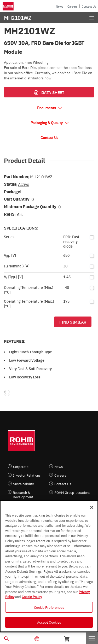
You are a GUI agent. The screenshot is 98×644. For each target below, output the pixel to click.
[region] (49, 566)
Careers (72, 6)
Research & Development (23, 495)
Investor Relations (27, 475)
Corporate (21, 467)
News (59, 6)
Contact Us (89, 6)
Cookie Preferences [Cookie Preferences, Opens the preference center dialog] (49, 607)
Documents (49, 108)
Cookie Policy (32, 596)
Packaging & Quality (50, 122)
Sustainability (23, 484)
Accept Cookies (49, 622)
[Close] (92, 507)
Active (24, 184)
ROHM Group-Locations (72, 492)
